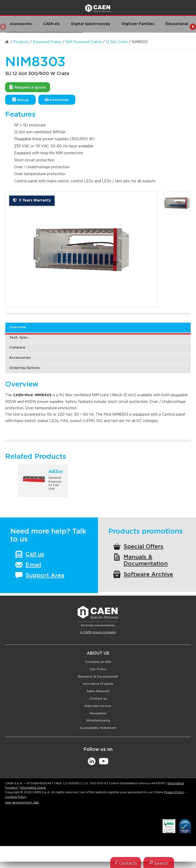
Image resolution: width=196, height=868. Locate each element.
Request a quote (28, 87)
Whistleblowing (98, 720)
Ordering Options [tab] (24, 368)
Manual (21, 100)
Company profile (98, 662)
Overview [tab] (18, 327)
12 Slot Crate (117, 42)
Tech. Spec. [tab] (19, 338)
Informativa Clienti (33, 788)
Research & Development (98, 677)
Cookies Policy (16, 797)
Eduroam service (98, 706)
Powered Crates (47, 42)
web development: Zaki (22, 803)
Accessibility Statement (98, 728)
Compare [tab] (17, 348)
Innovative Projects (98, 684)
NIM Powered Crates (84, 42)
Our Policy (98, 669)
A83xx (56, 472)
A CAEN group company (98, 632)
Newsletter (98, 713)
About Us (98, 653)
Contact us (98, 698)
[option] (81, 250)
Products (21, 42)
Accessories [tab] (20, 358)
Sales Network (98, 691)
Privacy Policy (174, 792)
